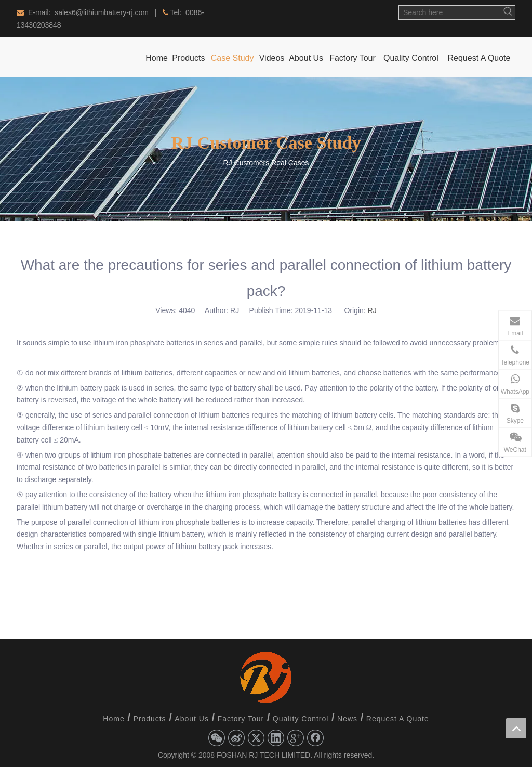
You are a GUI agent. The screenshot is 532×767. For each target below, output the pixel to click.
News (347, 719)
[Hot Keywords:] (508, 12)
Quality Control (301, 719)
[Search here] (450, 12)
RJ (372, 310)
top (516, 728)
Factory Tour (241, 719)
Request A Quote (398, 719)
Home (114, 719)
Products (149, 719)
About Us (192, 719)
